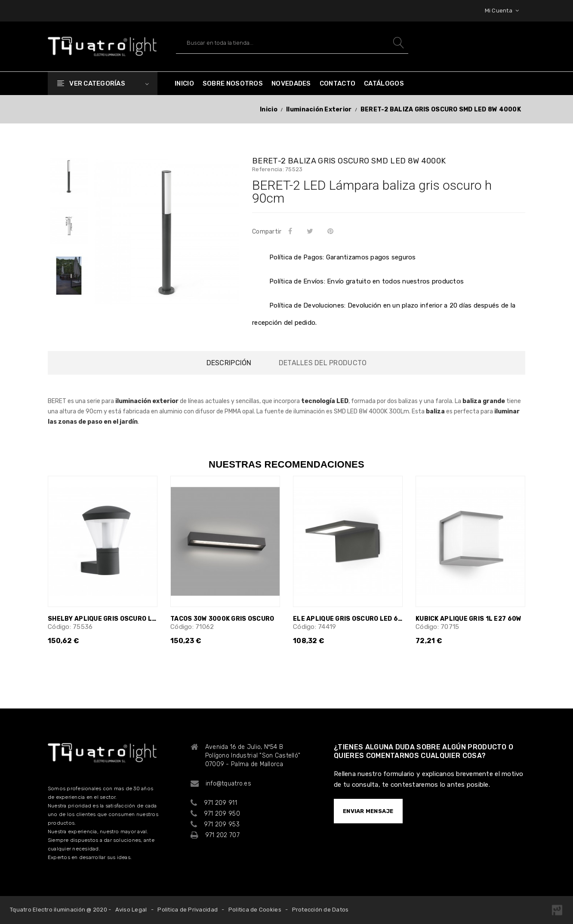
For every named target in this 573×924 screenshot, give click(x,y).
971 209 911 (220, 803)
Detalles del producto (323, 363)
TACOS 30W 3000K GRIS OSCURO (222, 619)
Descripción (229, 363)
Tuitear (311, 231)
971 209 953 (222, 824)
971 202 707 (222, 835)
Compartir (292, 231)
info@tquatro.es (228, 784)
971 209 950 (222, 814)
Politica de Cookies (255, 910)
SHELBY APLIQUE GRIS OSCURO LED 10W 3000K (103, 619)
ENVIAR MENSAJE (368, 811)
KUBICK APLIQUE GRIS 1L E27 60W (468, 619)
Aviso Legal (131, 910)
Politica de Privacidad (188, 910)
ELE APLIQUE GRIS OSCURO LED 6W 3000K (348, 619)
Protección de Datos (320, 910)
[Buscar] (292, 43)
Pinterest (332, 231)
